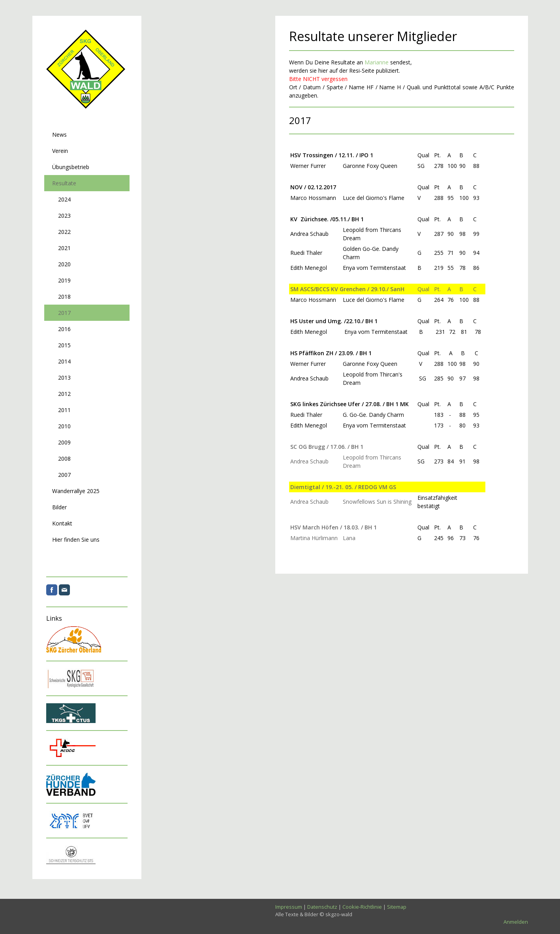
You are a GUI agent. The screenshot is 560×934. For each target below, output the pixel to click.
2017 (64, 313)
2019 (64, 280)
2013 (64, 378)
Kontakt (62, 523)
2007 (64, 475)
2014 (64, 361)
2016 (64, 329)
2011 (64, 410)
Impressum (289, 907)
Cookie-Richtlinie (362, 907)
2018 (64, 297)
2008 (64, 459)
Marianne (377, 62)
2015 (64, 345)
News (59, 135)
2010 (64, 426)
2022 (64, 232)
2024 (64, 199)
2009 (64, 442)
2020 (64, 264)
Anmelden (516, 922)
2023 (64, 216)
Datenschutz (322, 907)
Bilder (59, 507)
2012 (64, 394)
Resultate (64, 183)
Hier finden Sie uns (76, 539)
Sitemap (397, 907)
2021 (64, 248)
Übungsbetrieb (71, 167)
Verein (60, 151)
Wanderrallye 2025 (76, 491)
